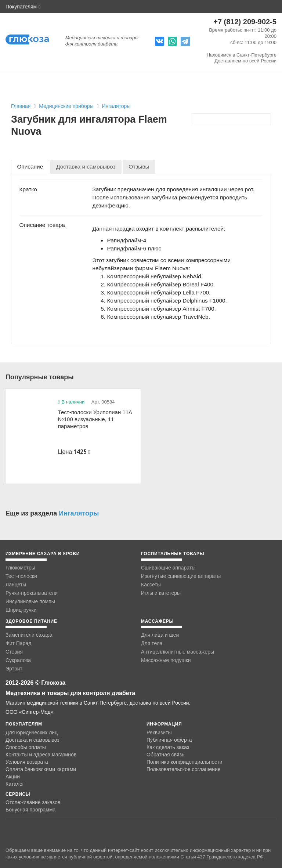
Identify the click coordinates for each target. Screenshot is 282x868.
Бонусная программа (30, 810)
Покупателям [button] (23, 7)
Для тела (152, 643)
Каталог (15, 784)
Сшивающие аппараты (168, 568)
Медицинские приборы (67, 106)
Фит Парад (18, 643)
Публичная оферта (169, 740)
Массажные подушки (166, 660)
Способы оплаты (26, 747)
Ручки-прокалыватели (32, 593)
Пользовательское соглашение (184, 769)
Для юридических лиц (32, 733)
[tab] (30, 167)
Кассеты (151, 585)
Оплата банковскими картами (41, 769)
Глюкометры (20, 568)
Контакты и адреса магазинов (41, 755)
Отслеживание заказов (33, 802)
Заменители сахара (29, 635)
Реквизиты (159, 733)
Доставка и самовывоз (32, 740)
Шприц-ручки (21, 610)
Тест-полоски (21, 576)
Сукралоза (18, 660)
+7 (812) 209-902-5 (245, 22)
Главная (21, 106)
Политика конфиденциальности (185, 762)
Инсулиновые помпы (30, 601)
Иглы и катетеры (161, 593)
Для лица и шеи (160, 635)
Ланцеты (16, 585)
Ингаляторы (116, 106)
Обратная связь (165, 755)
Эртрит (14, 669)
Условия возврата (27, 762)
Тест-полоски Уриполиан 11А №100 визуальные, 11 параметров (95, 419)
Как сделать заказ (168, 747)
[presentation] (30, 167)
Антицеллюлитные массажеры (178, 652)
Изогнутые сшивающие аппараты (181, 576)
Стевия (14, 652)
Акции (13, 777)
